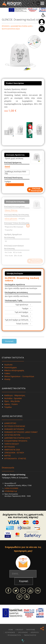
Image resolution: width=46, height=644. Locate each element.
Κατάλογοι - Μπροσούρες (15, 395)
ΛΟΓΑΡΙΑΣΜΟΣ (10, 632)
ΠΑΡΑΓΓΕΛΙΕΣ (31, 630)
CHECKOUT (19, 630)
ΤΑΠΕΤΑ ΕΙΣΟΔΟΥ (12, 444)
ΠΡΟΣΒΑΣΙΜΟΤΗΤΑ (14, 635)
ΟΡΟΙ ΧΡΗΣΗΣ (23, 632)
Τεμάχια (7, 181)
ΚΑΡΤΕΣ (8, 456)
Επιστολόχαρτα (10, 367)
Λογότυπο (8, 365)
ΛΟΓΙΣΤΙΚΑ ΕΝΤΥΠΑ (12, 435)
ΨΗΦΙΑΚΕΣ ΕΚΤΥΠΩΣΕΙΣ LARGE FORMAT (21, 432)
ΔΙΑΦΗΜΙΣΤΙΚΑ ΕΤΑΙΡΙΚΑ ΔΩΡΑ (21, 26)
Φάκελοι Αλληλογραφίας (14, 370)
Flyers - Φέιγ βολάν (12, 401)
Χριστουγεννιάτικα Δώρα (11, 29)
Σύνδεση (42, 22)
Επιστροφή (9, 341)
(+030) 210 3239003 (11, 488)
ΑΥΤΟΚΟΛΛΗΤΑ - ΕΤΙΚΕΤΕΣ (15, 459)
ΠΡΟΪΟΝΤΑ (6, 26)
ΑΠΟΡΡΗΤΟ (35, 632)
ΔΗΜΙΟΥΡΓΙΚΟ (10, 423)
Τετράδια (8, 407)
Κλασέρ (7, 379)
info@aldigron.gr (11, 491)
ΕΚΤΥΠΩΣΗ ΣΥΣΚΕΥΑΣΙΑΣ (15, 426)
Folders (7, 373)
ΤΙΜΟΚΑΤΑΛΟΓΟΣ (30, 635)
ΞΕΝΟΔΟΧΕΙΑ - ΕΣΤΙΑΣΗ (14, 453)
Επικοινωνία (8, 468)
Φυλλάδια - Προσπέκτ (13, 398)
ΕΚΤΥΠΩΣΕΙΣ (10, 447)
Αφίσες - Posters (11, 404)
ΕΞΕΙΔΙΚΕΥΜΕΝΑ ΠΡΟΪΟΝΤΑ (16, 441)
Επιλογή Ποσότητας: (14, 178)
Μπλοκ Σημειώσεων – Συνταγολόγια (19, 376)
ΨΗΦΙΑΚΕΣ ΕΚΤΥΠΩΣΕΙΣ (14, 429)
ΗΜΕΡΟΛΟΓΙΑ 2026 (12, 450)
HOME (11, 630)
